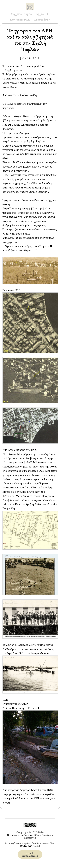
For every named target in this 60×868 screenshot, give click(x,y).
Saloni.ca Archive (30, 4)
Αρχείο (40, 14)
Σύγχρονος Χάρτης (21, 14)
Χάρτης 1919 (42, 20)
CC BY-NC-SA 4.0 (30, 846)
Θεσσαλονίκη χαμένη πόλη (20, 835)
